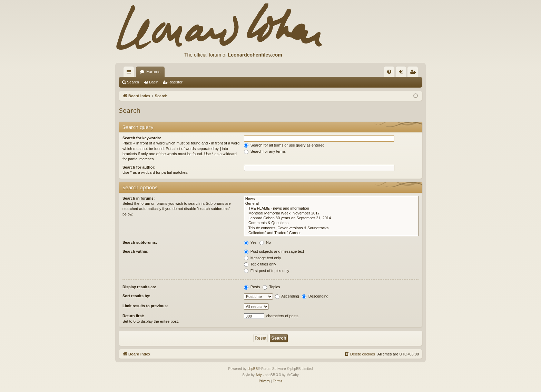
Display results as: (139, 287)
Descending (315, 296)
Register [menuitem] (414, 73)
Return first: (133, 316)
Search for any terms (265, 151)
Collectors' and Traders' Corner (331, 233)
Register (175, 82)
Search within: (135, 251)
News (331, 199)
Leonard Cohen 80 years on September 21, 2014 (331, 218)
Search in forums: (139, 198)
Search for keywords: (142, 138)
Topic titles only (260, 264)
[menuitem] (389, 72)
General (331, 204)
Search (133, 82)
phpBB (253, 369)
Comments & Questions (331, 223)
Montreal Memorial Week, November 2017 (331, 213)
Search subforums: (140, 242)
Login (154, 82)
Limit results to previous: (145, 306)
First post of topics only (267, 271)
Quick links (130, 73)
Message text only (263, 258)
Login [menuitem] (402, 73)
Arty (259, 375)
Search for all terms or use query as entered (284, 145)
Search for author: (139, 167)
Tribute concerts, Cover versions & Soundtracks (331, 228)
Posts (252, 287)
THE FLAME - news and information (331, 209)
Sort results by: (136, 296)
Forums (153, 72)
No (265, 242)
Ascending (287, 296)
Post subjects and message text (274, 251)
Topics (271, 287)
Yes (250, 242)
